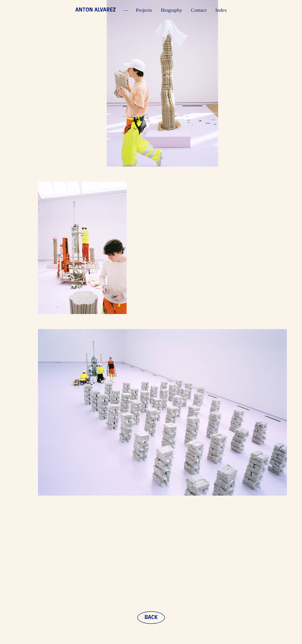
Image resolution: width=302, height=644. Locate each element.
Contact (199, 10)
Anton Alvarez (96, 10)
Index (221, 10)
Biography (171, 10)
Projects (144, 10)
